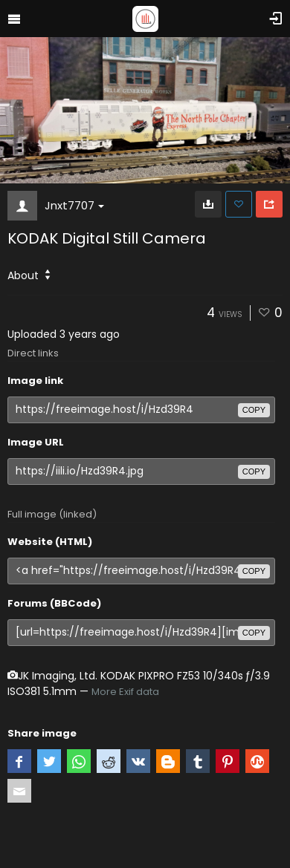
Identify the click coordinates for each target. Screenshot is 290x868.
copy (254, 410)
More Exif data (125, 692)
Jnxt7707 (74, 205)
